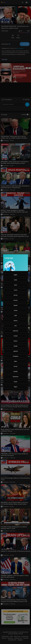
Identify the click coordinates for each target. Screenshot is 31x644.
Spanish (16, 305)
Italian (15, 361)
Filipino (16, 387)
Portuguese (16, 356)
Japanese (16, 351)
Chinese (16, 321)
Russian (16, 300)
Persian (16, 366)
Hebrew (15, 341)
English (15, 275)
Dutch (16, 285)
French (16, 290)
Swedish (15, 372)
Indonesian (15, 331)
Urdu (15, 326)
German (16, 295)
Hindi (15, 316)
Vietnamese (16, 377)
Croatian (16, 336)
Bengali (16, 346)
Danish (16, 382)
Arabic (16, 280)
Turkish (16, 310)
